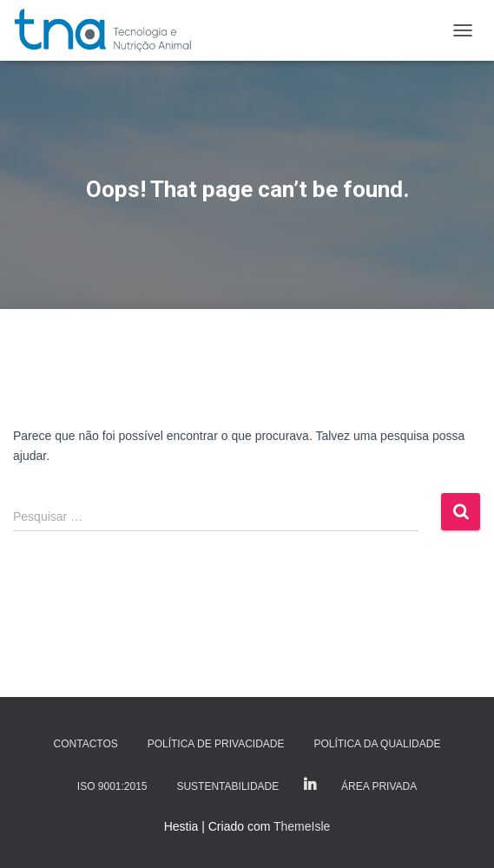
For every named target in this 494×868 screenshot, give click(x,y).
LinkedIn (310, 786)
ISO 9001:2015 (112, 786)
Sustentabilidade (227, 786)
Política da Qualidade (377, 744)
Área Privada (379, 786)
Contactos (86, 744)
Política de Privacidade (216, 744)
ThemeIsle (302, 826)
